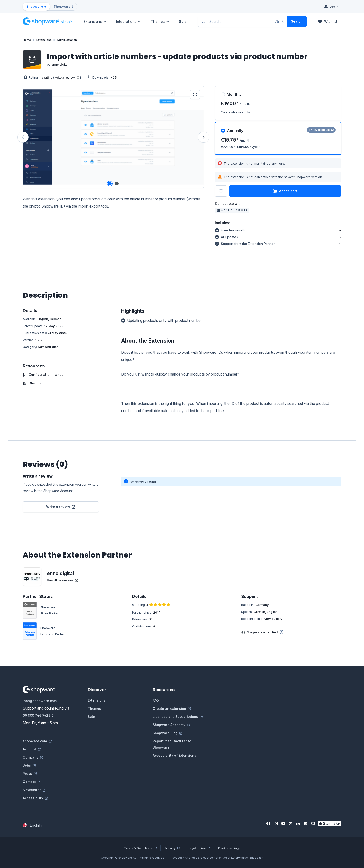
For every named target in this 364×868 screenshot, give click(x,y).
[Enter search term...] (243, 21)
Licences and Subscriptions (178, 717)
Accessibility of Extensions (174, 755)
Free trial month (230, 230)
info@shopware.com (40, 701)
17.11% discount (321, 130)
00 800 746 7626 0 (38, 715)
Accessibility (35, 798)
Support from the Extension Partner (245, 243)
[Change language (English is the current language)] (32, 825)
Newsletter (34, 790)
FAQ (156, 700)
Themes (94, 708)
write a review (67, 77)
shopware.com (37, 741)
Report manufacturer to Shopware (172, 744)
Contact (32, 782)
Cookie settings (229, 848)
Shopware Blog (167, 733)
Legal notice (199, 848)
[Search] (297, 21)
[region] (113, 137)
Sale (91, 717)
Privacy (172, 848)
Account (32, 749)
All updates (226, 236)
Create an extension (172, 708)
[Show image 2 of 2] (117, 184)
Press (30, 774)
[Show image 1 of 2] (110, 184)
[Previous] (23, 137)
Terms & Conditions (140, 848)
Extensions (97, 700)
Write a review (61, 507)
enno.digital (60, 64)
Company (33, 757)
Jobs (29, 765)
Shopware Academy (171, 725)
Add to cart (285, 191)
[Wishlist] (328, 21)
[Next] (204, 137)
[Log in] (331, 7)
